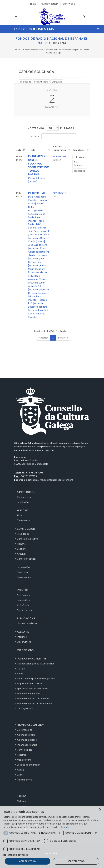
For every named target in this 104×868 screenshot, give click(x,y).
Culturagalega (24, 730)
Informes (22, 637)
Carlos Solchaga (53, 53)
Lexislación (23, 502)
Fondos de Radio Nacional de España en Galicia (67, 50)
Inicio (33, 4)
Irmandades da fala (27, 745)
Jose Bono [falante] (38, 231)
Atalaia (21, 770)
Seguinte (63, 338)
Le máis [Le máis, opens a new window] (65, 827)
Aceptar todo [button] (27, 861)
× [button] (100, 810)
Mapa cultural (24, 760)
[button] (52, 855)
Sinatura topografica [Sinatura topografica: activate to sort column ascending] (59, 148)
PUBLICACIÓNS (26, 618)
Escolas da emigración (29, 765)
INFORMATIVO (37, 193)
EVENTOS (23, 590)
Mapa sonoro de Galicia (29, 683)
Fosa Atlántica (41, 82)
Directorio (22, 572)
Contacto (69, 4)
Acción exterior (25, 610)
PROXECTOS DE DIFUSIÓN (31, 725)
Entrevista (57, 82)
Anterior (43, 338)
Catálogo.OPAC (26, 708)
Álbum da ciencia (26, 735)
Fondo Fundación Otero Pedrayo (34, 703)
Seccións (22, 549)
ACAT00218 (59, 193)
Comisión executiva (27, 539)
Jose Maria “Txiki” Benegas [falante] (38, 224)
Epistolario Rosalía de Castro (32, 688)
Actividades (23, 595)
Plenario (21, 544)
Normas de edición (27, 623)
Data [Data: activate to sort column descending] (19, 150)
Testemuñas (24, 520)
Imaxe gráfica (24, 577)
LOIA (20, 775)
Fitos (20, 515)
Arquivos (22, 554)
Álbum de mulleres (27, 740)
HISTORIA (23, 510)
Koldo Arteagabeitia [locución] (36, 210)
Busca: (53, 136)
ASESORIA (23, 632)
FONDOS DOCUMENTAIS (32, 659)
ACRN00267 (59, 156)
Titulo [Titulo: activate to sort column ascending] (32, 150)
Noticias (21, 801)
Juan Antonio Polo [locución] (37, 286)
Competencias (25, 497)
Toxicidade (25, 82)
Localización (23, 567)
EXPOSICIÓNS (25, 650)
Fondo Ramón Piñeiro (28, 693)
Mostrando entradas (51, 128)
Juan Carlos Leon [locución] (37, 262)
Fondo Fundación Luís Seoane (33, 698)
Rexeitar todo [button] (76, 861)
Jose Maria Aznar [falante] (37, 217)
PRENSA (22, 796)
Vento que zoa (25, 750)
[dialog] (52, 837)
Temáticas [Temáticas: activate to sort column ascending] (78, 150)
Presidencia (23, 534)
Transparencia (49, 4)
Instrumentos (24, 780)
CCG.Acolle (23, 605)
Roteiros (22, 755)
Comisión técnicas (27, 559)
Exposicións (23, 600)
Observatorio (24, 642)
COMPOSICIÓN (26, 529)
